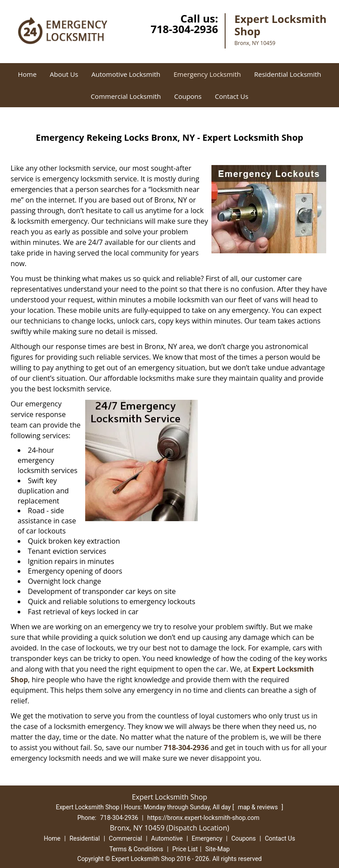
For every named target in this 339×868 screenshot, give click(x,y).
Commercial (126, 838)
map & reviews (259, 807)
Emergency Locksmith (207, 74)
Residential (85, 838)
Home (27, 74)
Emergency (207, 838)
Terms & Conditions (136, 849)
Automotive (167, 838)
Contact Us (232, 96)
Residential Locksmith (288, 74)
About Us (64, 74)
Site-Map (217, 849)
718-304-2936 (184, 29)
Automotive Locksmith (126, 74)
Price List (185, 849)
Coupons (188, 96)
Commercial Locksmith (126, 96)
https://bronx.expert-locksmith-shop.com (203, 818)
